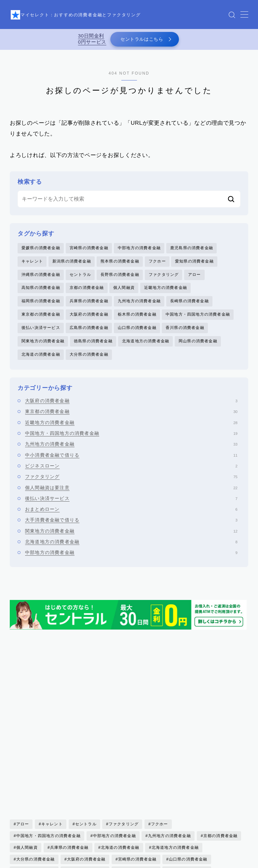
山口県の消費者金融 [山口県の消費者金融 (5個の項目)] (188, 748)
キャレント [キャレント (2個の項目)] (52, 713)
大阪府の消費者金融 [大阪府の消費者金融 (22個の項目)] (86, 748)
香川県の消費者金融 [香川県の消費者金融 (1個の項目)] (36, 806)
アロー (195, 279)
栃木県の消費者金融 (137, 320)
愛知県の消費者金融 (194, 265)
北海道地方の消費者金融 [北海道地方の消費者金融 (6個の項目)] (175, 736)
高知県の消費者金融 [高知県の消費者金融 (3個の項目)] (86, 806)
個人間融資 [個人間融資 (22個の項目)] (27, 736)
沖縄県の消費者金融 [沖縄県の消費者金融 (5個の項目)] (86, 783)
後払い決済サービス (41, 334)
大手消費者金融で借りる (131, 528)
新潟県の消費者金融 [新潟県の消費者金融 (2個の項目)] (137, 771)
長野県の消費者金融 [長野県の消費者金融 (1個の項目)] (142, 795)
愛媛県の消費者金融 (41, 251)
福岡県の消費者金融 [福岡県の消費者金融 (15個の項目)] (188, 783)
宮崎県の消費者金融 (89, 251)
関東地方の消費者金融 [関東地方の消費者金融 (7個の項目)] (195, 795)
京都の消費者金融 (87, 293)
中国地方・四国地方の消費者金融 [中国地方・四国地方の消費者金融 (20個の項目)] (48, 724)
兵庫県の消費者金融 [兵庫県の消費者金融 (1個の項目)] (69, 736)
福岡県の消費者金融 (41, 306)
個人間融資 (124, 293)
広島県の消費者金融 (89, 334)
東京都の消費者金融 (41, 320)
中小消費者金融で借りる (131, 463)
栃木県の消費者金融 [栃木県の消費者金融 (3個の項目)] (36, 783)
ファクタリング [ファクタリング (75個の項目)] (124, 713)
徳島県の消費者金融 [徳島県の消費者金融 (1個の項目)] (188, 760)
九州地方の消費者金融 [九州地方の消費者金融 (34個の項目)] (170, 724)
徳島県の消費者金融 (93, 348)
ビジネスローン (131, 474)
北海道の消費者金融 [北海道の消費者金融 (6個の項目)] (120, 736)
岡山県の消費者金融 (198, 348)
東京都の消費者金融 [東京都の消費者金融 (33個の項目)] (188, 771)
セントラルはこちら (141, 41)
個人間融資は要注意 (131, 495)
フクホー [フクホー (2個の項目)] (160, 713)
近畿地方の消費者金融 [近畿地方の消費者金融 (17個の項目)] (38, 795)
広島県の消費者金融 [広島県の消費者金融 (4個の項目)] (86, 760)
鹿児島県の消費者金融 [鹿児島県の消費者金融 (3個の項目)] (140, 806)
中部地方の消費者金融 (139, 251)
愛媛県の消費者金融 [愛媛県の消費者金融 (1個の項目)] (36, 771)
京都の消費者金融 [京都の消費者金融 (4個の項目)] (220, 724)
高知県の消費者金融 (41, 293)
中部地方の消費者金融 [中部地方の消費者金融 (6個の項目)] (114, 724)
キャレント (32, 265)
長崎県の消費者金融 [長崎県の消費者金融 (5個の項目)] (91, 795)
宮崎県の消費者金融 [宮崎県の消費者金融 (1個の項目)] (137, 748)
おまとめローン (131, 517)
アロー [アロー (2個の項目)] (23, 713)
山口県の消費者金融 (137, 334)
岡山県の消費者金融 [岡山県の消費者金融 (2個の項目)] (36, 760)
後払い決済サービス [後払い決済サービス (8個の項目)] (137, 760)
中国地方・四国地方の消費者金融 (198, 320)
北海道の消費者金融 (41, 362)
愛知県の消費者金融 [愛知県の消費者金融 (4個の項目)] (86, 771)
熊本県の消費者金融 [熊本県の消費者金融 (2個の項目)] (137, 783)
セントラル (80, 279)
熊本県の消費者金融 (120, 265)
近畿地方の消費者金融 (166, 293)
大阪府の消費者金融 (89, 320)
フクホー (157, 265)
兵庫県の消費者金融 (89, 306)
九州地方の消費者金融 (139, 306)
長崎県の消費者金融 (190, 306)
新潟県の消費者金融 (72, 265)
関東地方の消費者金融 (43, 348)
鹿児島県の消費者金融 (192, 251)
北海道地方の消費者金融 (146, 348)
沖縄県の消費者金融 (41, 279)
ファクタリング (164, 279)
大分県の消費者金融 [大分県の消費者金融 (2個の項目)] (36, 748)
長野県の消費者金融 (120, 279)
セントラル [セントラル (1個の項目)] (86, 713)
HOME (17, 863)
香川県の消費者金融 (185, 334)
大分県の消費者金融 (89, 362)
